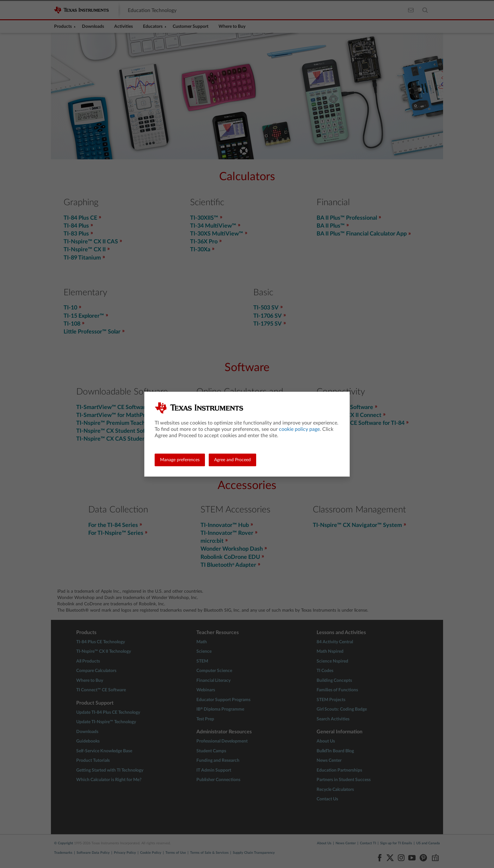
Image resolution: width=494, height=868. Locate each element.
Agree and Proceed (232, 460)
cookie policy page (299, 429)
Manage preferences (180, 460)
